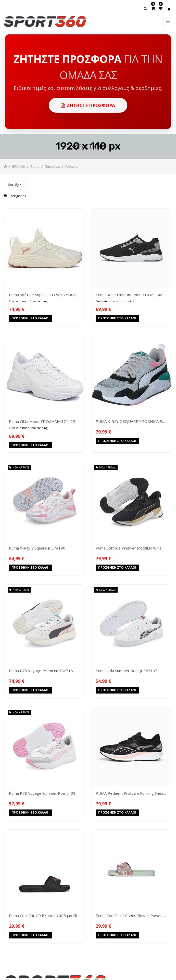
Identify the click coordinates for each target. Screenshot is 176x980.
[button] (15, 185)
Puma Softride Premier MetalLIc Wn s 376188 (131, 548)
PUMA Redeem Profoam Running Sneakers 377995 (131, 793)
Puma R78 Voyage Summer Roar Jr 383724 (45, 793)
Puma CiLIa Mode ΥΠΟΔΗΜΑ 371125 (42, 421)
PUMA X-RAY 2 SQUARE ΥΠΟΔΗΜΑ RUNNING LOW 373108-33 (131, 421)
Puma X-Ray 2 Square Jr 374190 (37, 548)
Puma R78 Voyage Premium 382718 (41, 671)
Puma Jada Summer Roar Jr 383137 (127, 671)
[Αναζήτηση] (168, 182)
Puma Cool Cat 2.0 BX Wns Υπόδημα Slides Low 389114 (45, 916)
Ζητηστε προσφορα (88, 105)
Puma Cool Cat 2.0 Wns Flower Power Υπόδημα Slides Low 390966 (131, 916)
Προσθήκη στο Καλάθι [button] (30, 319)
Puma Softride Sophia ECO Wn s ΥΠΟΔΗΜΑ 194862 (45, 295)
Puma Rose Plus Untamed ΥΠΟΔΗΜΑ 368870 (131, 295)
